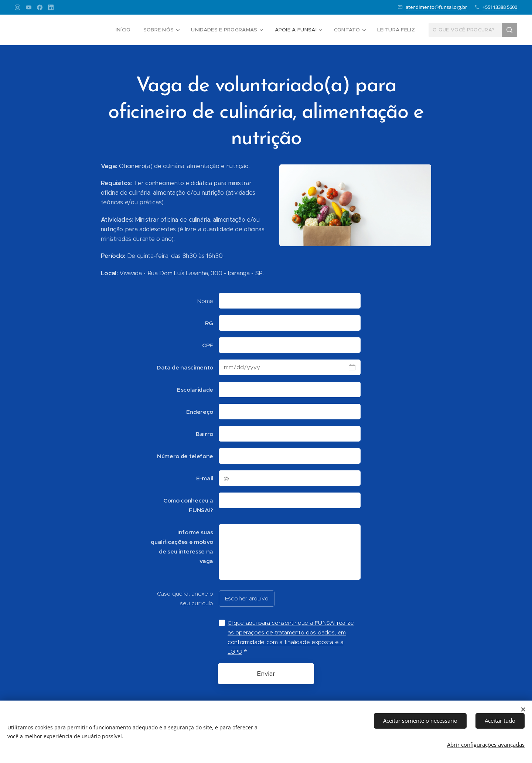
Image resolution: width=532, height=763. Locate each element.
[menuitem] (129, 30)
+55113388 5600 (500, 7)
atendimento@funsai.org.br (436, 7)
